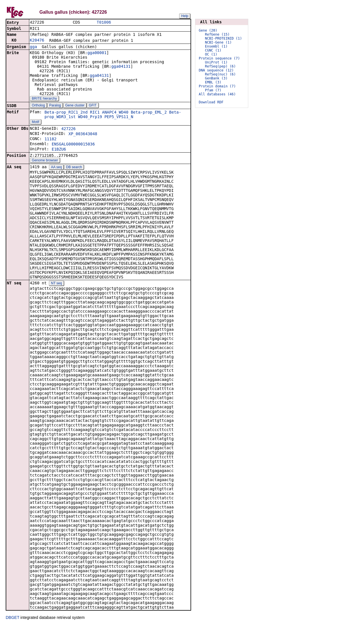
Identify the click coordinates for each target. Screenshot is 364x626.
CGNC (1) (213, 50)
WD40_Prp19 (90, 117)
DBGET (13, 618)
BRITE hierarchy (44, 99)
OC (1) (211, 54)
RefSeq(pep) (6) (220, 66)
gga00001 (97, 53)
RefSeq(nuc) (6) (220, 74)
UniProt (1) (216, 62)
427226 (68, 129)
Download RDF (211, 102)
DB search (74, 168)
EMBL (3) (213, 82)
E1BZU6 (59, 150)
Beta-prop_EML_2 (149, 113)
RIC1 (95, 113)
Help (185, 16)
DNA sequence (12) (216, 70)
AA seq (56, 168)
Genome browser (45, 161)
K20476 (37, 41)
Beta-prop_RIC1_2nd (66, 113)
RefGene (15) (217, 34)
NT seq (56, 284)
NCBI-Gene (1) (218, 42)
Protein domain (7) (217, 86)
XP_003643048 (83, 134)
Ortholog (38, 106)
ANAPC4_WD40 (115, 113)
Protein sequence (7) (219, 58)
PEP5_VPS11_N (119, 117)
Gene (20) (208, 30)
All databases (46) (217, 94)
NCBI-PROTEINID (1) (224, 38)
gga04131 (121, 67)
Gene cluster (75, 106)
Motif (36, 122)
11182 (50, 139)
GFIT (93, 106)
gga (33, 47)
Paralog (55, 106)
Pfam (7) (213, 90)
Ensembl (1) (216, 46)
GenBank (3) (216, 78)
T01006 (104, 23)
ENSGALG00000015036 (73, 145)
